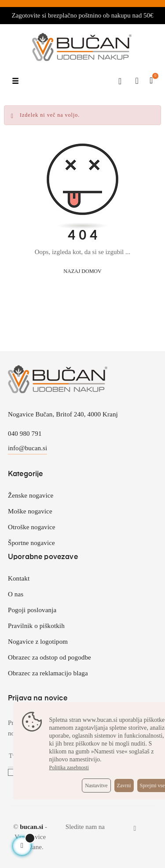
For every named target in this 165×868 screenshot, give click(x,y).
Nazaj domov (82, 271)
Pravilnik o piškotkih (36, 626)
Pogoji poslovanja (32, 610)
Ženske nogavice (31, 495)
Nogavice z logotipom (38, 642)
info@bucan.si (27, 448)
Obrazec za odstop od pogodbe (49, 657)
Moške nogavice (30, 511)
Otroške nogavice (32, 527)
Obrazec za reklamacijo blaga (48, 673)
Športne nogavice (31, 543)
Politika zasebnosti (69, 768)
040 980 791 (25, 434)
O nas (16, 594)
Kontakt (19, 578)
